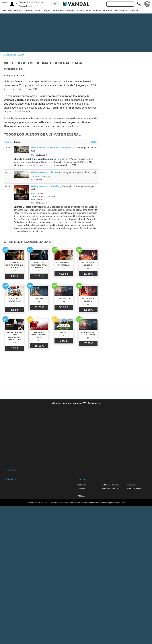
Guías (38, 11)
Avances (70, 11)
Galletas (22, 2)
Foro (88, 11)
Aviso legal (131, 485)
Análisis (29, 11)
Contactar (81, 488)
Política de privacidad (111, 488)
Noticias (18, 11)
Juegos (47, 11)
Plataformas (121, 11)
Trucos (80, 11)
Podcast (134, 11)
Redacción (82, 485)
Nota (95, 142)
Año (8, 142)
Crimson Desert (25, 6)
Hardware (108, 11)
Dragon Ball (32, 2)
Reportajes (58, 11)
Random (97, 11)
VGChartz (81, 496)
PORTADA (7, 11)
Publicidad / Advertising (111, 485)
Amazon (42, 2)
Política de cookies (134, 488)
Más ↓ (55, 4)
